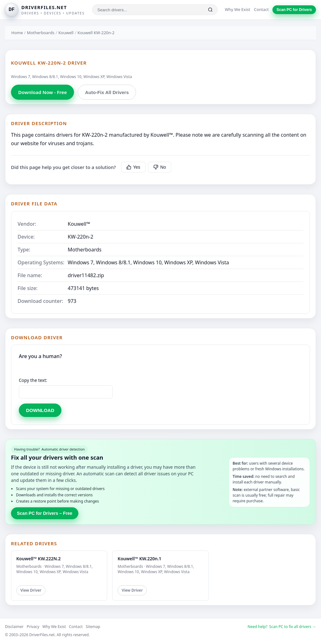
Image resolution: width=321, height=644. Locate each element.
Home (17, 33)
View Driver (31, 590)
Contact (261, 9)
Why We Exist (237, 9)
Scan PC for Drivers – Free (45, 513)
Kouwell (66, 33)
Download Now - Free (42, 92)
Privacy (33, 627)
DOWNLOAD (40, 410)
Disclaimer (14, 627)
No (160, 167)
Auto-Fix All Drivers (107, 92)
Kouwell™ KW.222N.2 (38, 559)
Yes (133, 167)
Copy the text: (33, 380)
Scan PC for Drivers (294, 10)
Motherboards (41, 33)
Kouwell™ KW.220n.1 (139, 559)
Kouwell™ (79, 224)
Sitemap (93, 627)
